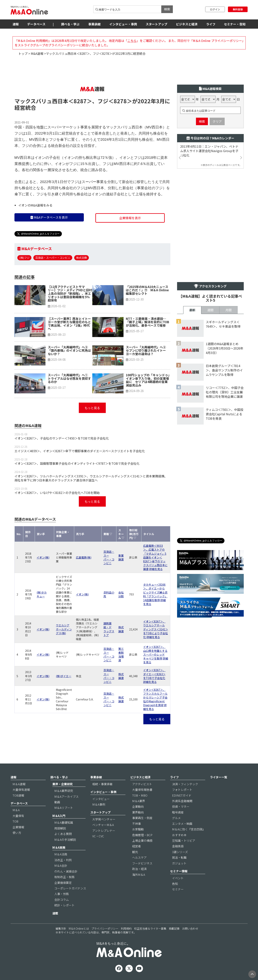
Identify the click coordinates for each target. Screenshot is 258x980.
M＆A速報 (19, 784)
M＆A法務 (61, 854)
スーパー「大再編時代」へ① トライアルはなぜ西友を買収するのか (69, 378)
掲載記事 (174, 928)
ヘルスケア (139, 857)
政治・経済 (139, 869)
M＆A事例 (99, 804)
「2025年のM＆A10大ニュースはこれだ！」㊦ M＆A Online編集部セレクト (147, 290)
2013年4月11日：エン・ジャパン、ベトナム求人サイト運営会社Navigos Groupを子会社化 (209, 151)
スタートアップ (156, 24)
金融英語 (178, 846)
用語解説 (60, 828)
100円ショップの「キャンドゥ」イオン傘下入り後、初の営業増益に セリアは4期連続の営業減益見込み (148, 380)
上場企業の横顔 (142, 841)
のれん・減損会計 (66, 871)
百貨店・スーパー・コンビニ (53, 258)
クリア (217, 121)
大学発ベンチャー (104, 819)
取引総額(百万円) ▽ (134, 534)
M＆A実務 (59, 847)
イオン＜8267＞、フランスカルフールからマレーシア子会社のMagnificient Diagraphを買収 (155, 697)
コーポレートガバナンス (70, 888)
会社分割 (121, 594)
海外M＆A (139, 875)
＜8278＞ (120, 101)
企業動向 (138, 806)
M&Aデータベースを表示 (49, 217)
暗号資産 (178, 812)
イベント (178, 878)
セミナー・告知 (235, 24)
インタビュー (101, 799)
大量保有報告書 (142, 790)
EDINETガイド (182, 795)
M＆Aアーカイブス (66, 796)
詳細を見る (156, 569)
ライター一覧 (219, 777)
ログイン (215, 9)
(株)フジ (24, 258)
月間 (229, 310)
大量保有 (18, 816)
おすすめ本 (179, 835)
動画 (57, 802)
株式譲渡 (121, 629)
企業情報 (18, 827)
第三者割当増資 (121, 654)
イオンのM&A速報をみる (35, 205)
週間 (210, 310)
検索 (167, 9)
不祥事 (137, 824)
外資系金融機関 (182, 801)
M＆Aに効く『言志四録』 (189, 829)
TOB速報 (18, 795)
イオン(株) (43, 557)
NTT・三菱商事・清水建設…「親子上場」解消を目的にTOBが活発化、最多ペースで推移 (147, 322)
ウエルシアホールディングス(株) (64, 629)
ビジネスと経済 (187, 24)
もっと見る (92, 408)
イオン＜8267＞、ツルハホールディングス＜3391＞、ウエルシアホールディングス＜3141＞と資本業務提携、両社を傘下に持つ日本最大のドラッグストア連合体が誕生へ (91, 478)
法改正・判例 (63, 860)
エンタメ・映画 (182, 824)
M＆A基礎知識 (64, 822)
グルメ (176, 818)
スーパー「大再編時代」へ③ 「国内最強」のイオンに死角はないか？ (69, 350)
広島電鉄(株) (84, 557)
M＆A (16, 810)
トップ (23, 53)
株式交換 (82, 258)
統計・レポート (64, 905)
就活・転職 (179, 857)
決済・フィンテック (185, 784)
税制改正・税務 (64, 877)
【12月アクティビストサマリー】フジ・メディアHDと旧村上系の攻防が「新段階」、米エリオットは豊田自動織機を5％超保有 (70, 293)
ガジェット (179, 863)
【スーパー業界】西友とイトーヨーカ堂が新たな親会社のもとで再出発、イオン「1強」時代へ (69, 324)
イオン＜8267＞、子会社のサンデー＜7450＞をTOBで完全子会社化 (62, 438)
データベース (36, 24)
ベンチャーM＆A (103, 825)
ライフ (211, 24)
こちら (132, 41)
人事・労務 (62, 894)
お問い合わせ (190, 928)
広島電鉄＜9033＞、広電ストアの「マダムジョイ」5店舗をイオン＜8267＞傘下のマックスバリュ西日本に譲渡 (155, 557)
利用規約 (126, 928)
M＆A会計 (61, 866)
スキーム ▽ (121, 534)
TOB (15, 821)
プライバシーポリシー (105, 928)
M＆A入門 (59, 816)
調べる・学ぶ (70, 24)
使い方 (17, 833)
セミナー (178, 889)
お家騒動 (138, 829)
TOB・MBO (140, 795)
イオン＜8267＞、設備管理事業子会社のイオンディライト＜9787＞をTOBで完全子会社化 (77, 463)
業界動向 (138, 812)
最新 (192, 310)
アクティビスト (142, 784)
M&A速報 (37, 53)
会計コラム (62, 900)
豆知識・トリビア (184, 841)
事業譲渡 (121, 557)
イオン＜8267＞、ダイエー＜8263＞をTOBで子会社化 (154, 674)
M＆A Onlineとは (79, 928)
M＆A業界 (139, 801)
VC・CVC (98, 836)
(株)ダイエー (64, 676)
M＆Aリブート (64, 808)
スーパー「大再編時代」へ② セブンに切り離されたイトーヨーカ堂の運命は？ (147, 350)
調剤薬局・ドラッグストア (109, 629)
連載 (55, 913)
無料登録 (238, 9)
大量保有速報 (21, 790)
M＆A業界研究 (64, 791)
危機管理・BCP (142, 835)
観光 (135, 852)
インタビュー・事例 (123, 24)
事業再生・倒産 (142, 818)
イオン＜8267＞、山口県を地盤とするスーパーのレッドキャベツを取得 (155, 653)
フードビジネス (142, 863)
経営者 (137, 846)
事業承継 (94, 24)
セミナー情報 (179, 871)
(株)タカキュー (42, 594)
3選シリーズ (180, 852)
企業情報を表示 (130, 218)
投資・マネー (181, 806)
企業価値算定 (63, 883)
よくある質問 (63, 834)
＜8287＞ (80, 101)
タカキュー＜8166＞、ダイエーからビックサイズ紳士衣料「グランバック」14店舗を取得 (155, 592)
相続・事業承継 (102, 784)
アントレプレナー (104, 831)
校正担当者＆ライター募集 (150, 928)
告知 (175, 884)
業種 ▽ (108, 534)
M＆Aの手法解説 (65, 840)
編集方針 (61, 928)
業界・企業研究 (63, 784)
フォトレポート (182, 790)
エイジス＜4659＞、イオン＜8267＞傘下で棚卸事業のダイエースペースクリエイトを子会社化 (80, 451)
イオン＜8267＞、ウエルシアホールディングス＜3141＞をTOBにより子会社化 (156, 629)
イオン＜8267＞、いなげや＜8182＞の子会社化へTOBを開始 (57, 493)
